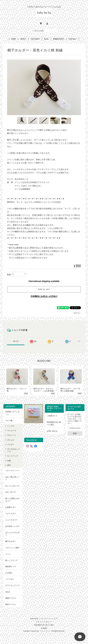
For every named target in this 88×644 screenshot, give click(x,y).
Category (35, 39)
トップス (11, 426)
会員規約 (44, 628)
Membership (59, 39)
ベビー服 (9, 420)
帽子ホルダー (11, 541)
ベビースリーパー (12, 471)
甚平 (9, 465)
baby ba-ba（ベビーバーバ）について (44, 619)
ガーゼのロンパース (13, 450)
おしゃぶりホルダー (12, 534)
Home (14, 39)
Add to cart (44, 289)
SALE (8, 592)
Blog (46, 39)
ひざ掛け (9, 573)
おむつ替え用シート (12, 478)
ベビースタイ (11, 513)
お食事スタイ (11, 507)
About (23, 39)
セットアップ (13, 456)
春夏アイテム (11, 598)
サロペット (12, 435)
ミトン (8, 554)
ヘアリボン (10, 579)
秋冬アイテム (11, 604)
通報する (77, 313)
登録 (75, 433)
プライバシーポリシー (44, 622)
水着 (9, 461)
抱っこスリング (12, 560)
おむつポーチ (11, 492)
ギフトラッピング (12, 585)
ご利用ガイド (52, 416)
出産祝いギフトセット (12, 413)
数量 (9, 275)
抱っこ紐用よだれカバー (12, 500)
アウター (11, 444)
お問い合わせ (52, 431)
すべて (16, 341)
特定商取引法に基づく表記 (54, 423)
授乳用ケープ (11, 566)
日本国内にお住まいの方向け (44, 296)
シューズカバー (12, 520)
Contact (73, 39)
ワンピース (12, 431)
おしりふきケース (12, 486)
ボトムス (11, 440)
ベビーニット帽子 (12, 548)
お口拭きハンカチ (12, 526)
